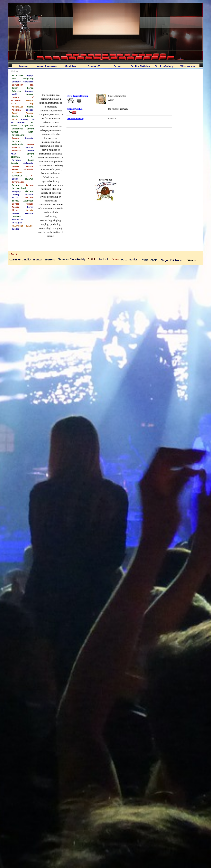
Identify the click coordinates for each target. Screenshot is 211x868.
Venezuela (18, 129)
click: (30, 226)
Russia (16, 207)
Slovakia (17, 176)
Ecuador (16, 82)
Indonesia (18, 144)
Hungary (16, 191)
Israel (16, 201)
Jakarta (29, 116)
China (15, 210)
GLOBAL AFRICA (23, 166)
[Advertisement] (106, 79)
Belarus (29, 179)
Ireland (29, 198)
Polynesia (18, 226)
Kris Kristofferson (78, 96)
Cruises (16, 216)
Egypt (30, 75)
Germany (16, 141)
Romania (29, 138)
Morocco (16, 160)
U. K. (30, 176)
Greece (30, 110)
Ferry (30, 207)
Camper (16, 138)
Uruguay (29, 91)
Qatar (15, 179)
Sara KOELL (75, 109)
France (30, 113)
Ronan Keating (76, 118)
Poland (16, 185)
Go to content (23, 121)
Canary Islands (23, 194)
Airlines (17, 173)
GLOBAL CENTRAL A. (23, 155)
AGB (14, 79)
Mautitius (18, 219)
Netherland (18, 135)
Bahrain (16, 91)
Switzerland (19, 188)
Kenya (15, 169)
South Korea (23, 88)
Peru (14, 119)
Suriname (28, 82)
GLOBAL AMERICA (23, 213)
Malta (15, 198)
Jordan (16, 204)
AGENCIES (28, 201)
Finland (29, 191)
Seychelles (18, 182)
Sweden (16, 229)
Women (192, 260)
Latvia (30, 210)
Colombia (28, 163)
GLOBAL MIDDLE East (23, 130)
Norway (24, 119)
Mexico (30, 204)
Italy (15, 116)
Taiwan (30, 185)
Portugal (17, 223)
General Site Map (23, 102)
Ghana (30, 107)
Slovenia (28, 169)
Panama (30, 94)
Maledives (18, 75)
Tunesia (16, 151)
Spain (15, 113)
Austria (16, 110)
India (15, 94)
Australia (18, 107)
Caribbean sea (23, 85)
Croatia (29, 147)
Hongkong (28, 79)
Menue (23, 66)
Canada (16, 97)
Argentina (28, 126)
